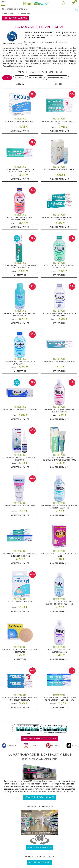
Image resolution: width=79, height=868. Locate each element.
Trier (59, 84)
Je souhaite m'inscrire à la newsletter (40, 739)
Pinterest (52, 745)
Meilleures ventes (57, 78)
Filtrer (20, 84)
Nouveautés (36, 78)
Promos (19, 78)
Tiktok (72, 745)
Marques (14, 14)
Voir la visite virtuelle (40, 847)
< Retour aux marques (15, 18)
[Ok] (77, 9)
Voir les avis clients (40, 862)
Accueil (4, 14)
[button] (64, 3)
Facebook (9, 745)
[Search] (37, 9)
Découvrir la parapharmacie (39, 797)
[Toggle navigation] (3, 3)
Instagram (31, 745)
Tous (7, 78)
